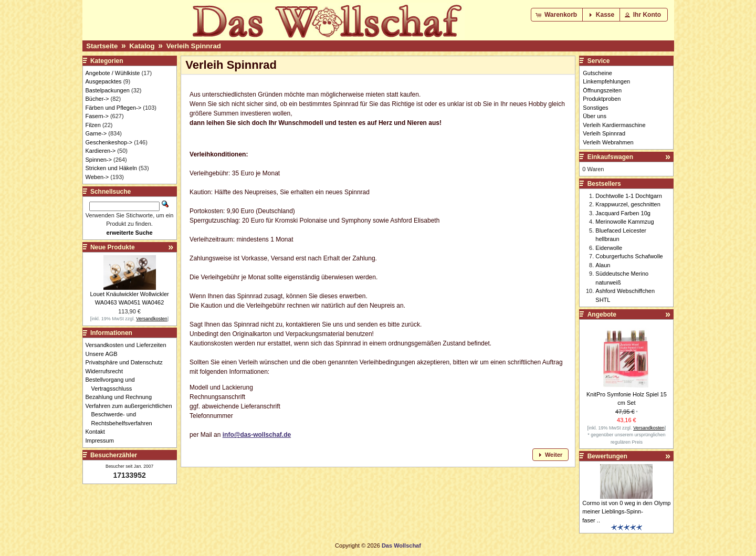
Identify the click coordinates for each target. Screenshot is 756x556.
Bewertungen (607, 456)
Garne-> (96, 133)
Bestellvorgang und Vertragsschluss (113, 384)
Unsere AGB (104, 354)
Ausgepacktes (104, 81)
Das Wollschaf (401, 545)
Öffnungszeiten (602, 90)
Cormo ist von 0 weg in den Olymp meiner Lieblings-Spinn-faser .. (626, 512)
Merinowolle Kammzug (624, 222)
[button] (557, 15)
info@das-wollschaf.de (257, 435)
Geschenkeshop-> (109, 142)
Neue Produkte (113, 247)
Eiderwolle (609, 248)
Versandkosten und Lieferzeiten (129, 345)
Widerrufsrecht (107, 371)
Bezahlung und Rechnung (122, 397)
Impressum (103, 440)
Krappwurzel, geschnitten (628, 204)
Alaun (603, 265)
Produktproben (602, 99)
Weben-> (97, 177)
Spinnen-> (99, 160)
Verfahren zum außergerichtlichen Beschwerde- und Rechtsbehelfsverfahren (132, 415)
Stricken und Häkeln (111, 168)
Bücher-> (97, 99)
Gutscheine (597, 73)
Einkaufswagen (610, 157)
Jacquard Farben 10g (623, 213)
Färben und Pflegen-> (114, 108)
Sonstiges (595, 108)
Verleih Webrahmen (608, 142)
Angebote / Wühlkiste (113, 73)
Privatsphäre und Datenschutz (127, 362)
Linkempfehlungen (606, 81)
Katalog (142, 46)
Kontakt (98, 432)
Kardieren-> (101, 151)
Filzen (93, 125)
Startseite (102, 46)
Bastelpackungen (108, 90)
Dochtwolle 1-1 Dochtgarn (629, 196)
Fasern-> (97, 116)
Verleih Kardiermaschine (614, 125)
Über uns (595, 116)
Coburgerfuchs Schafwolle (629, 256)
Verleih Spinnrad (194, 46)
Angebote (602, 314)
